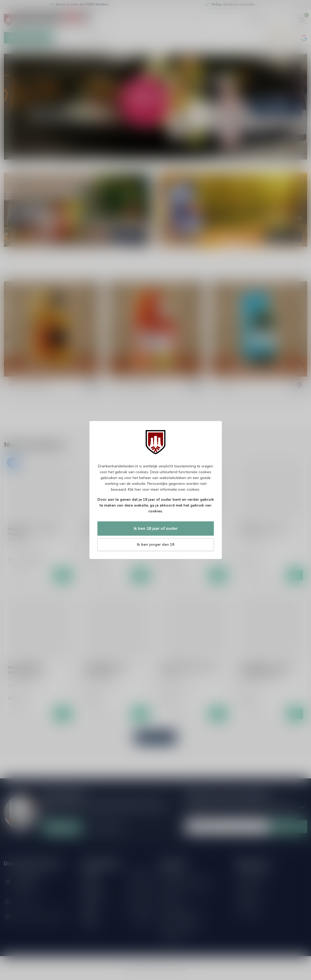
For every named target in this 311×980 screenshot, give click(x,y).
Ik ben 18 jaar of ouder (156, 528)
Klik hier (134, 489)
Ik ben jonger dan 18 (155, 545)
